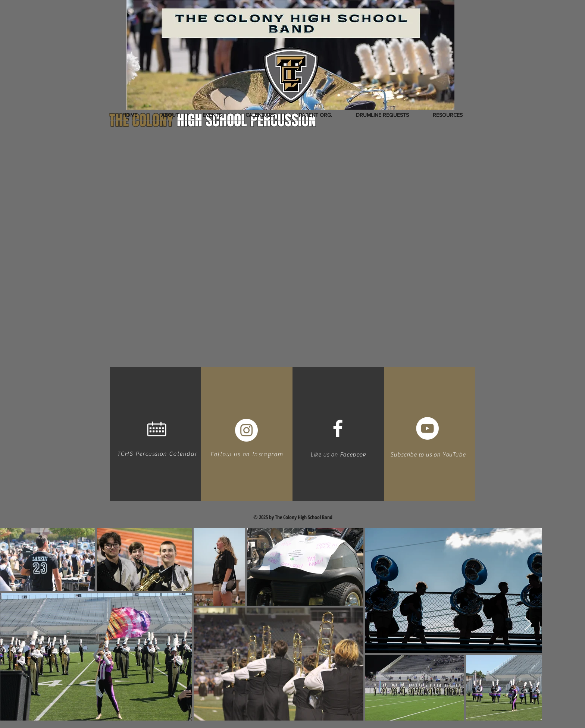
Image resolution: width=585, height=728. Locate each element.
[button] (170, 115)
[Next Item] (528, 624)
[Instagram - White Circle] (246, 430)
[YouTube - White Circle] (427, 428)
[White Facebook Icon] (338, 428)
